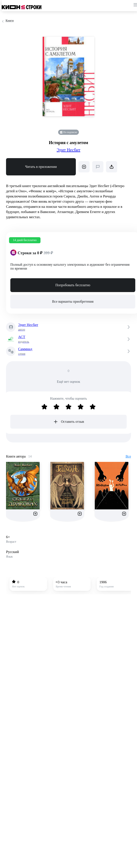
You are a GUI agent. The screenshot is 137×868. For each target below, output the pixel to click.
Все (128, 456)
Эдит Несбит (68, 150)
